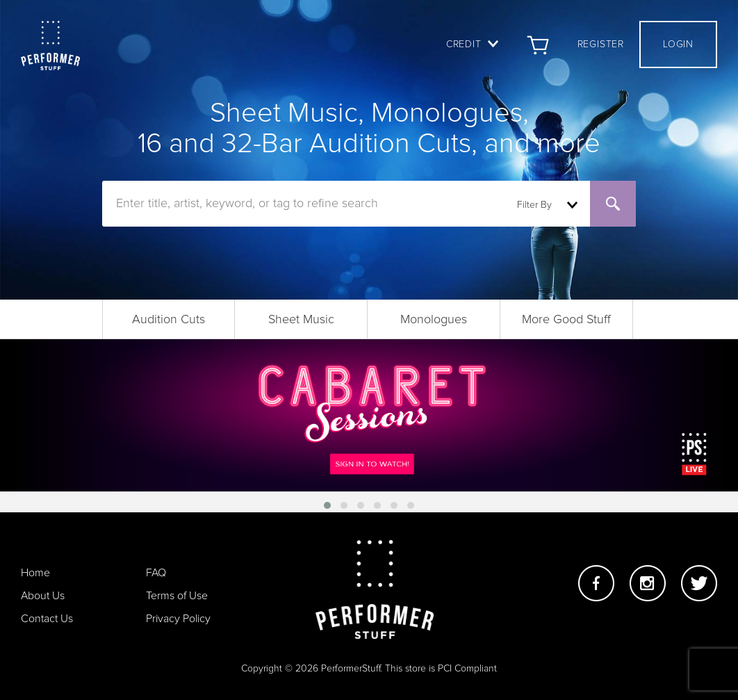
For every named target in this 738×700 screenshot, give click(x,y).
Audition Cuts (169, 320)
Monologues (434, 320)
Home (35, 573)
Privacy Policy (178, 619)
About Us (43, 596)
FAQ (156, 573)
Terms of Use (177, 596)
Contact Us (47, 619)
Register (601, 44)
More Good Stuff (566, 320)
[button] (327, 505)
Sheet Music (301, 320)
